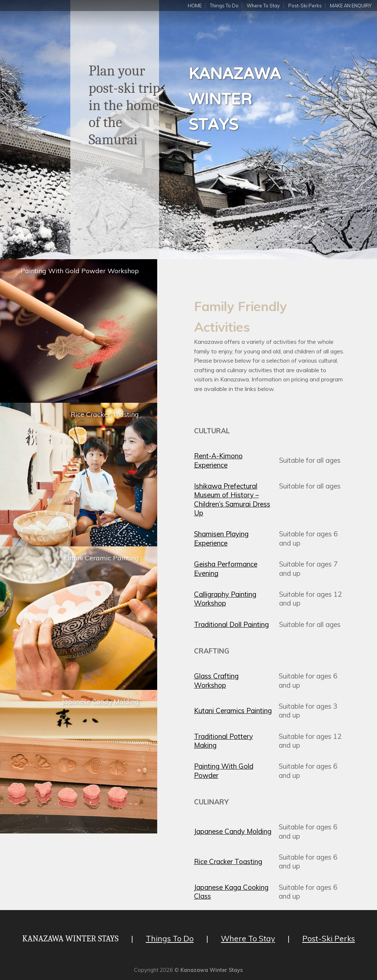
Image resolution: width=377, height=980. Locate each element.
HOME (195, 6)
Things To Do (224, 6)
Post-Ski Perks (305, 6)
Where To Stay (263, 6)
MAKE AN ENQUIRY (351, 6)
